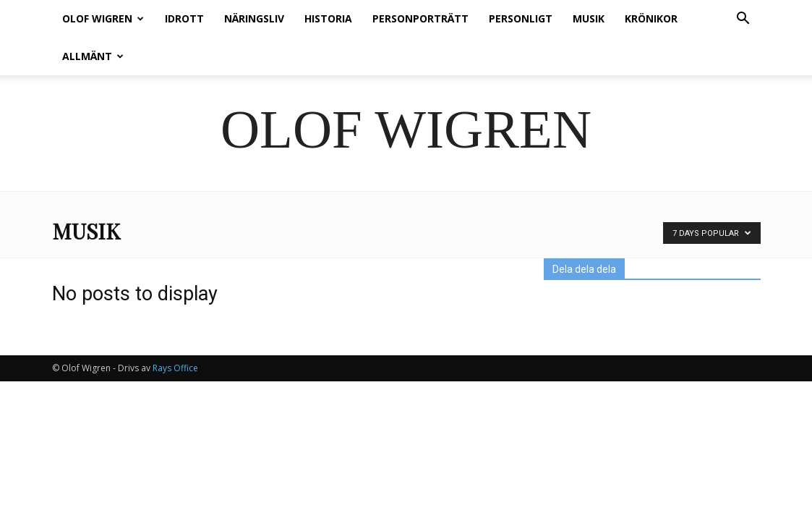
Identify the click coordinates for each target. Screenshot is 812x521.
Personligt (521, 18)
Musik (589, 18)
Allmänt (93, 56)
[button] (743, 20)
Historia (328, 18)
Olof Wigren (103, 18)
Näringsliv (254, 18)
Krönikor (651, 18)
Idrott (184, 18)
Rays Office (175, 368)
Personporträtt (420, 18)
